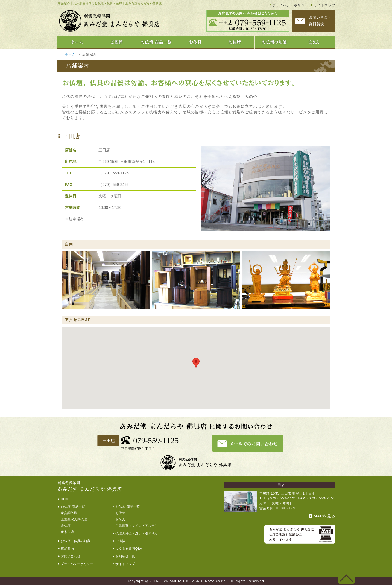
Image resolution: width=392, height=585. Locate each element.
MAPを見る (324, 516)
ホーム (70, 54)
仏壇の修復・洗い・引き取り (137, 533)
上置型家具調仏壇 (74, 519)
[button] (196, 363)
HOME (66, 499)
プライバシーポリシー (290, 5)
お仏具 (120, 519)
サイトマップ (325, 5)
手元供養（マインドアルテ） (137, 526)
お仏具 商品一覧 (128, 507)
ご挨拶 (120, 541)
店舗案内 (67, 549)
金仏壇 (66, 526)
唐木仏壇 (67, 532)
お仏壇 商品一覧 (73, 507)
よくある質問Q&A (129, 549)
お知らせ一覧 (125, 556)
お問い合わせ (71, 556)
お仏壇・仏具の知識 (75, 541)
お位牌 (120, 513)
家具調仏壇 (69, 513)
